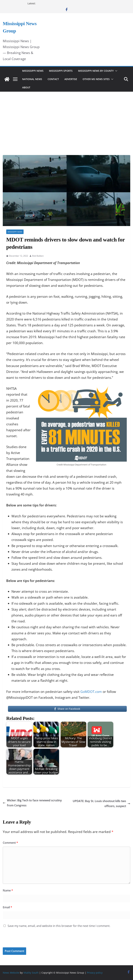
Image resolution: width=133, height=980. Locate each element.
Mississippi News (33, 71)
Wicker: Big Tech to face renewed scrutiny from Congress (32, 803)
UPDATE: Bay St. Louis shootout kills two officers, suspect (101, 804)
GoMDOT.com (91, 692)
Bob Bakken (38, 256)
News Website (11, 973)
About (26, 87)
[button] (116, 71)
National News (32, 79)
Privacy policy (95, 973)
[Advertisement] (66, 119)
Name (8, 890)
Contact (53, 79)
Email (7, 907)
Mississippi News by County (96, 71)
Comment (10, 843)
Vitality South (31, 973)
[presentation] (26, 940)
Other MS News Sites (96, 79)
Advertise (71, 79)
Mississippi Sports (61, 71)
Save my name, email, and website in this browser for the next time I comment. (59, 926)
